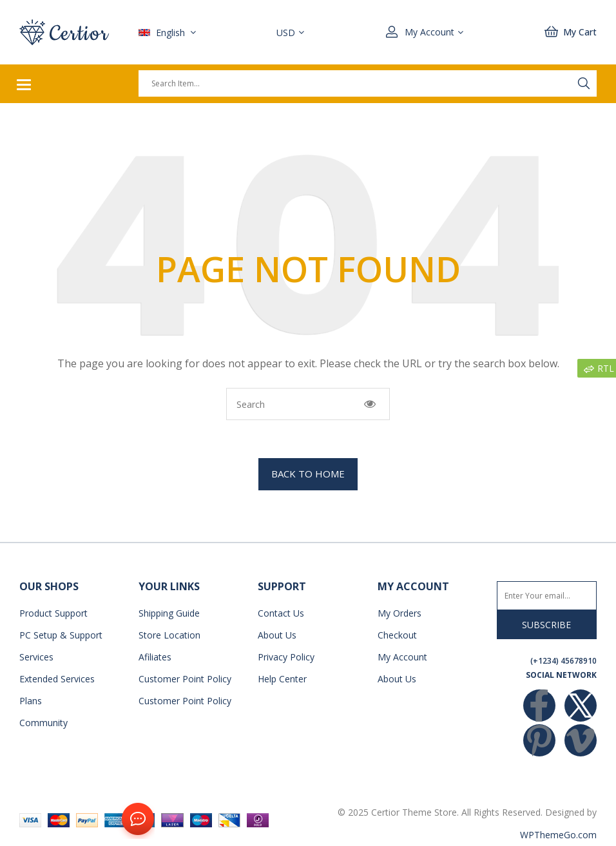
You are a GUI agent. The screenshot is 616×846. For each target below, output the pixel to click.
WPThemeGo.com (558, 835)
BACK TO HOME (308, 474)
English (163, 33)
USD (286, 33)
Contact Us (135, 820)
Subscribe (546, 625)
